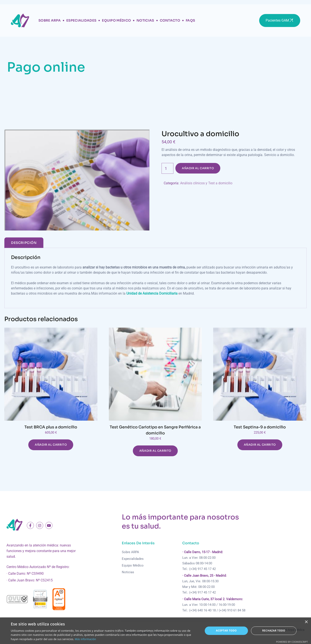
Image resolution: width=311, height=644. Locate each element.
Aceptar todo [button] (226, 631)
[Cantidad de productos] (167, 168)
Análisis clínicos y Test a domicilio (206, 183)
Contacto (170, 20)
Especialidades (81, 20)
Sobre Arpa (50, 20)
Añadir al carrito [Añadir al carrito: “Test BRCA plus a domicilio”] (51, 445)
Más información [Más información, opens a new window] (85, 639)
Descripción (24, 243)
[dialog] (155, 631)
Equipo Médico (116, 20)
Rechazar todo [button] (274, 631)
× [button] (306, 622)
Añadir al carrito (198, 168)
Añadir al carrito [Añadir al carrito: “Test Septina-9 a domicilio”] (260, 445)
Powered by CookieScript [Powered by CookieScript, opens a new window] (292, 642)
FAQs (190, 20)
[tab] (24, 243)
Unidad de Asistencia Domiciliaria (152, 293)
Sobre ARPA (130, 552)
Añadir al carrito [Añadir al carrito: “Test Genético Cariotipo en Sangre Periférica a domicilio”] (155, 451)
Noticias (145, 20)
